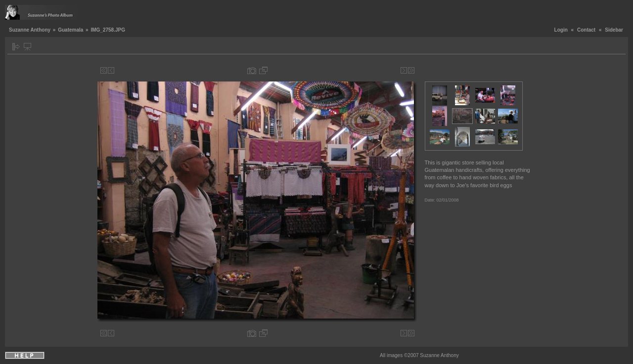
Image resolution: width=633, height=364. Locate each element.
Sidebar (614, 30)
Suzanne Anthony (30, 30)
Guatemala (70, 30)
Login (561, 30)
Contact (586, 30)
